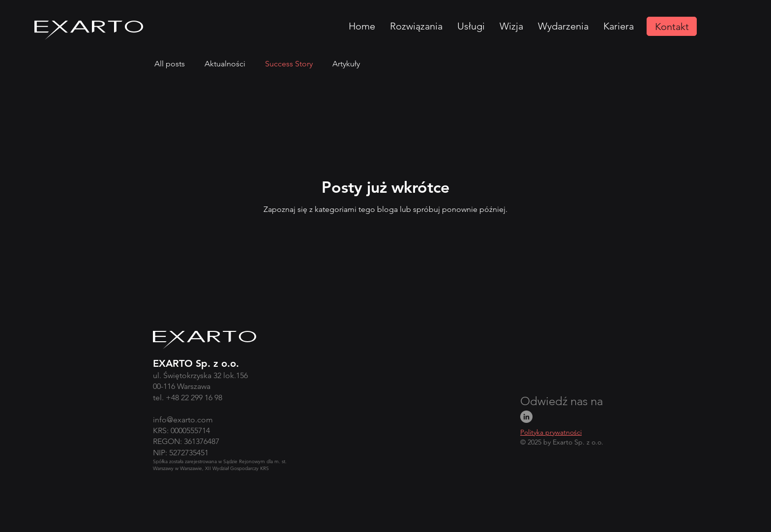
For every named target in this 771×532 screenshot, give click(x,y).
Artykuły (346, 64)
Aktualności (225, 64)
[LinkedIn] (526, 417)
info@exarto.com (183, 420)
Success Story (289, 64)
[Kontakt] (672, 26)
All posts (170, 64)
